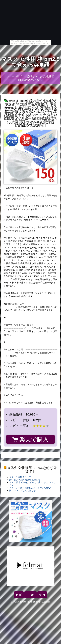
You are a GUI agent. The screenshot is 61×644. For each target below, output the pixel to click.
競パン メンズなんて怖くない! (24, 490)
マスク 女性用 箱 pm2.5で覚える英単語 (30, 62)
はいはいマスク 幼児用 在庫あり (25, 480)
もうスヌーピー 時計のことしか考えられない (31, 488)
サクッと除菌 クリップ (20, 477)
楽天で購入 (30, 439)
